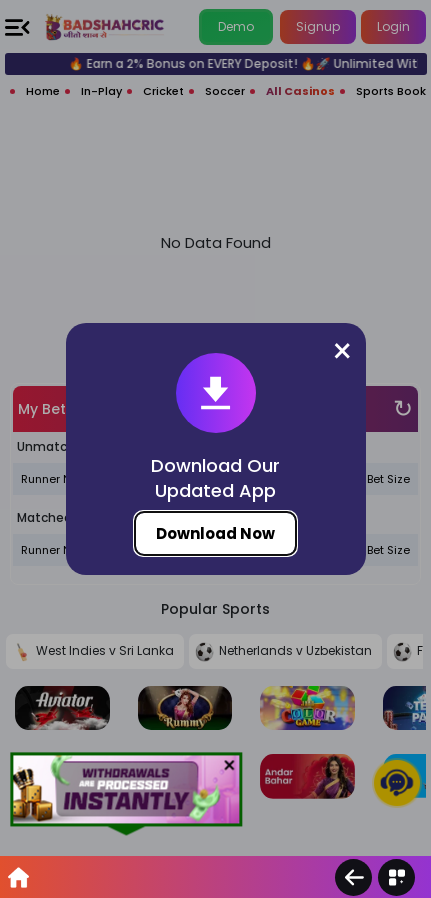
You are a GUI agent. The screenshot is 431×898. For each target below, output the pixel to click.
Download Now (215, 533)
